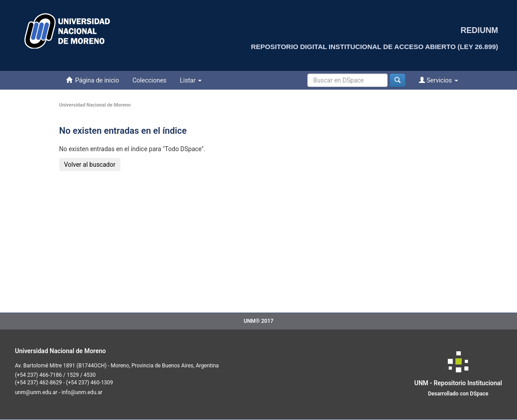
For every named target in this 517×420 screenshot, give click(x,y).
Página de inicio (93, 80)
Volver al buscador (90, 165)
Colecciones (149, 80)
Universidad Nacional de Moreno (95, 105)
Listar (191, 80)
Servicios (438, 80)
